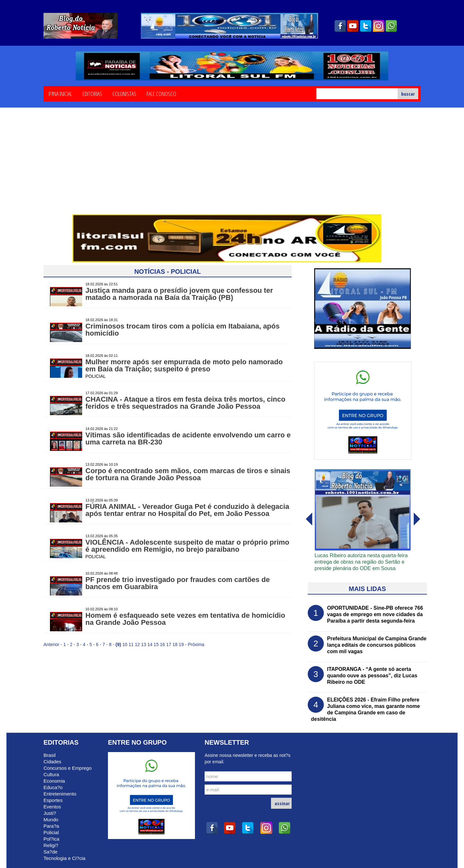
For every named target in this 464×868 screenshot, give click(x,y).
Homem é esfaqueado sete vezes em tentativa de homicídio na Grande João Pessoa (185, 619)
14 (150, 644)
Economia (54, 781)
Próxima (196, 644)
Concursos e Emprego (68, 768)
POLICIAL (96, 376)
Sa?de (50, 852)
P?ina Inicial (60, 93)
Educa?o (53, 787)
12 (137, 644)
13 (144, 644)
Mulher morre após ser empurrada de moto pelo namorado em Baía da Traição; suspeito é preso (184, 365)
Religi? (51, 845)
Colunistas (124, 93)
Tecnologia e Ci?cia (64, 858)
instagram (379, 26)
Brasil (50, 755)
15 (156, 644)
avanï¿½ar (309, 519)
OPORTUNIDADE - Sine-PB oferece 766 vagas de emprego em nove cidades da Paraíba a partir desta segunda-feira (375, 614)
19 (181, 644)
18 (175, 644)
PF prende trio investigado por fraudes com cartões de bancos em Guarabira (178, 583)
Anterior (51, 644)
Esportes (53, 800)
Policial (51, 832)
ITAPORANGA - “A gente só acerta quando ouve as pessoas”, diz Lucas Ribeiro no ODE (372, 676)
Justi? (50, 813)
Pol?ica (51, 839)
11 (131, 644)
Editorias (92, 93)
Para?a (51, 826)
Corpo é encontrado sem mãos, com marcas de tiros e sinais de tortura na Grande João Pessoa (188, 474)
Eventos (52, 807)
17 (169, 644)
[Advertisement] (232, 165)
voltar (417, 519)
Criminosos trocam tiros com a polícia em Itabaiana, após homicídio (183, 330)
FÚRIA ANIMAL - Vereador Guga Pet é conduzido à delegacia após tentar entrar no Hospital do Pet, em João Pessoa (187, 510)
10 (125, 644)
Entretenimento (60, 794)
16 (162, 644)
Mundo (51, 820)
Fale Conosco (161, 93)
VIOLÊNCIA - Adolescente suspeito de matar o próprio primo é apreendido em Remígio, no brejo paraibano (187, 546)
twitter (366, 26)
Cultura (51, 774)
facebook (340, 26)
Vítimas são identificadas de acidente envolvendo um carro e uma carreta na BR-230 (188, 439)
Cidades (52, 762)
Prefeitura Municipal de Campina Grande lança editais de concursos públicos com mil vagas (377, 645)
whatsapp (391, 26)
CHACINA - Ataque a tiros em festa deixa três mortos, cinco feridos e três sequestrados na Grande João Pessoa (185, 403)
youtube (353, 26)
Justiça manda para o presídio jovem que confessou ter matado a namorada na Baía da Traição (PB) (179, 294)
